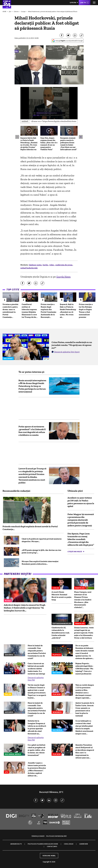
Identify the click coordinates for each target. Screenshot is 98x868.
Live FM (73, 2)
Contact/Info (52, 846)
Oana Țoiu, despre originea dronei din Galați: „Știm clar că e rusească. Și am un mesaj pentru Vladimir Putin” (49, 144)
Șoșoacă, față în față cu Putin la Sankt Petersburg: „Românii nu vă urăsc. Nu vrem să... (68, 311)
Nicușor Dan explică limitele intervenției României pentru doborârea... (40, 563)
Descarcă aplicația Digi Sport (67, 352)
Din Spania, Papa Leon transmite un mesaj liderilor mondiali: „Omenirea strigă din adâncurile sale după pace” (81, 539)
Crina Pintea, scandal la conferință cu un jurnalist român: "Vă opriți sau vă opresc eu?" (72, 345)
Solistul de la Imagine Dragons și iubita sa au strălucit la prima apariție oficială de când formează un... (37, 727)
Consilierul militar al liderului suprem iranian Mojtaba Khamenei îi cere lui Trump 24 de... (30, 311)
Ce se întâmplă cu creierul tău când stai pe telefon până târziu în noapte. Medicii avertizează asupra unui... (84, 727)
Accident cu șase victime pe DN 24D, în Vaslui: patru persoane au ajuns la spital (81, 502)
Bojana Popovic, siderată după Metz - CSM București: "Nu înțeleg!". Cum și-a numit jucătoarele (85, 669)
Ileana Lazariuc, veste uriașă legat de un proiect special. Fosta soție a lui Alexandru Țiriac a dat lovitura (84, 633)
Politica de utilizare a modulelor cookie (43, 844)
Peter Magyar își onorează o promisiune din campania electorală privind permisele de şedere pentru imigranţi (81, 520)
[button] (49, 103)
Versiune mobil (49, 856)
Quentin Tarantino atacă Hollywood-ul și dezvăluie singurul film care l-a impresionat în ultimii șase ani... (85, 751)
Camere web (84, 844)
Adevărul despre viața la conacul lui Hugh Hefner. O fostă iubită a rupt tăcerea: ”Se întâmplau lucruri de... (25, 608)
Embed (25, 121)
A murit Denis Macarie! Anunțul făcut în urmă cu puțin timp (61, 596)
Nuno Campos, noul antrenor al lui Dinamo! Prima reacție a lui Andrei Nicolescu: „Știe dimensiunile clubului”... (83, 600)
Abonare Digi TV (16, 844)
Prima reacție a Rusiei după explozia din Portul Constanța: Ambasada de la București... (49, 311)
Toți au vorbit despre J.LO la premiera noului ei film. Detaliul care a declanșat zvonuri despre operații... (85, 691)
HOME (5, 11)
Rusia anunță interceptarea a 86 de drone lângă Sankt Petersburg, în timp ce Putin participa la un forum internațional (32, 386)
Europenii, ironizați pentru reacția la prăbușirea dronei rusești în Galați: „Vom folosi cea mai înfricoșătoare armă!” (69, 144)
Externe (16, 11)
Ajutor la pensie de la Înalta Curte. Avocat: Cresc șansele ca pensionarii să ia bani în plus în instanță (85, 709)
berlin (46, 265)
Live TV (83, 3)
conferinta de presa (64, 265)
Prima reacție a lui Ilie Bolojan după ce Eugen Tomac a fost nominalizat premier (86, 311)
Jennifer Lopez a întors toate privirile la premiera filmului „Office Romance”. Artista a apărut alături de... (37, 769)
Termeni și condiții (38, 836)
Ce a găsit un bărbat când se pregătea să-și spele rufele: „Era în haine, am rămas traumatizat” (37, 750)
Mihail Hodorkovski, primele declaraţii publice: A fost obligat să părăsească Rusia (53, 11)
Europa (23, 11)
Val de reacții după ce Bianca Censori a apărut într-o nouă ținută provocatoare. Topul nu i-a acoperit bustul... (37, 691)
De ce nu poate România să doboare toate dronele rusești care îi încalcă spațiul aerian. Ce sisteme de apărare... (85, 652)
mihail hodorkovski (29, 268)
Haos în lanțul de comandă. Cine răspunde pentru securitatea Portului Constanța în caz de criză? (37, 652)
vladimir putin (35, 265)
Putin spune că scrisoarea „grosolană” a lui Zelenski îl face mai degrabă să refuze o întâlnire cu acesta (32, 431)
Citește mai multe (75, 552)
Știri (10, 11)
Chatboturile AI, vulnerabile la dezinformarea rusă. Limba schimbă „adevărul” (61, 633)
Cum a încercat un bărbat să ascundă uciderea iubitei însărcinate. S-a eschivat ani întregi (36, 669)
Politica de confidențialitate (56, 836)
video (52, 265)
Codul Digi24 (69, 844)
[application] (49, 103)
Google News (63, 277)
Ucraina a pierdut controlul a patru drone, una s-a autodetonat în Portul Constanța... (10, 311)
